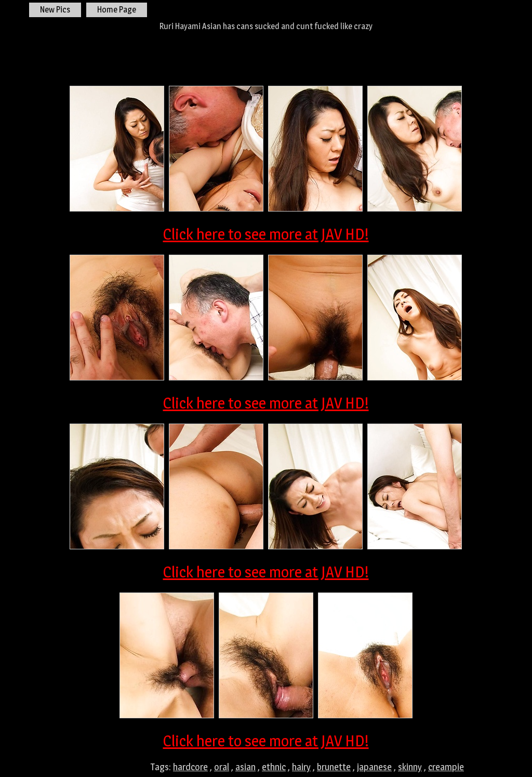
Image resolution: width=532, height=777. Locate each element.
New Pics (55, 10)
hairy (301, 767)
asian (245, 767)
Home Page (117, 10)
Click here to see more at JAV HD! (266, 234)
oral (222, 767)
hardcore (190, 767)
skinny (410, 767)
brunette (334, 767)
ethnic (274, 767)
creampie (446, 767)
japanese (374, 767)
